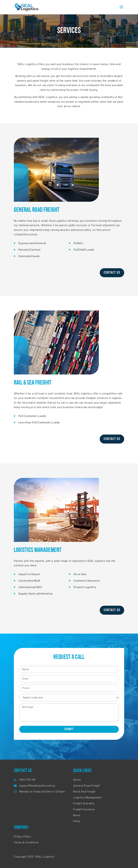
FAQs (77, 822)
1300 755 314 (27, 780)
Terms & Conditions (26, 843)
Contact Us (112, 273)
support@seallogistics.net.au (37, 786)
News (77, 816)
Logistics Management (87, 798)
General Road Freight (87, 786)
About (77, 780)
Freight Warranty (84, 804)
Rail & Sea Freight (84, 792)
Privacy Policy (22, 837)
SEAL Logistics (45, 857)
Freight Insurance (84, 810)
